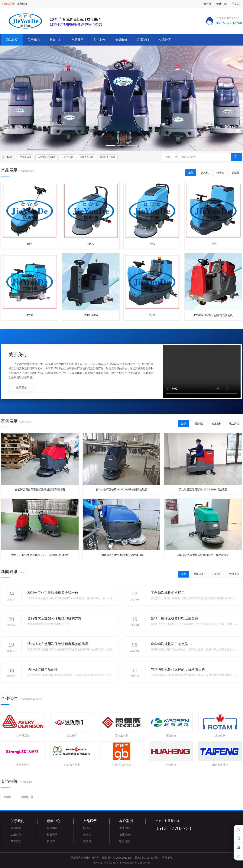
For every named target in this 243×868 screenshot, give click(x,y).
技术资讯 (234, 574)
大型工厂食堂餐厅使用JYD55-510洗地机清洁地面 (40, 555)
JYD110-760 (91, 315)
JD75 (213, 244)
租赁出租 (121, 40)
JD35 (30, 244)
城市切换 (22, 4)
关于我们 (34, 40)
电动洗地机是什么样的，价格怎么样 (178, 670)
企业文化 (16, 835)
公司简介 (16, 828)
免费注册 (222, 4)
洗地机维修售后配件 (43, 670)
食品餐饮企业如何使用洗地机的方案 (54, 618)
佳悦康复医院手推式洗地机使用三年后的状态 (203, 555)
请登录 (207, 4)
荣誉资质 (16, 841)
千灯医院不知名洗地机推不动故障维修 (121, 555)
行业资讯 (216, 574)
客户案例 (99, 40)
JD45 (91, 244)
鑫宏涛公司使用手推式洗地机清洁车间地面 (40, 490)
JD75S (30, 315)
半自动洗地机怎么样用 (168, 593)
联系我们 (143, 40)
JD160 (152, 315)
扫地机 (220, 173)
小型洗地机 (68, 157)
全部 (191, 173)
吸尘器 (235, 173)
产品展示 (77, 40)
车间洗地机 (25, 157)
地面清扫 (216, 424)
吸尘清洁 (234, 424)
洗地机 (205, 173)
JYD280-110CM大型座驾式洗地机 (213, 315)
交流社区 (165, 40)
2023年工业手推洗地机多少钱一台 (53, 593)
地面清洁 (199, 424)
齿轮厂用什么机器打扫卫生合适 (174, 618)
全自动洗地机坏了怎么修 (169, 644)
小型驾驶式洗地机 (47, 157)
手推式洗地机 (86, 157)
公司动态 (199, 574)
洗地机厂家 (27, 797)
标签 (9, 157)
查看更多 (21, 388)
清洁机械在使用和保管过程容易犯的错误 (58, 644)
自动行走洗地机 (108, 157)
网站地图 (167, 858)
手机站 (236, 4)
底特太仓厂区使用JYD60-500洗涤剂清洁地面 (121, 490)
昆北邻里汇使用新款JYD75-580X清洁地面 (203, 490)
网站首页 (12, 40)
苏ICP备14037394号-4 (147, 858)
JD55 (152, 244)
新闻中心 (56, 40)
